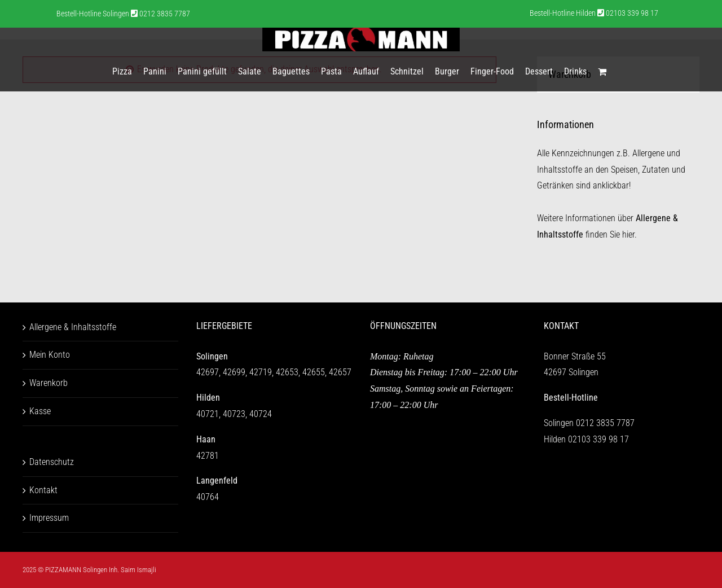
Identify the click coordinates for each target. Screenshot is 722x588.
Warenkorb (49, 383)
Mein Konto (50, 355)
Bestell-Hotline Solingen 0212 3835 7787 (123, 14)
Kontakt (43, 490)
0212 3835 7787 (605, 423)
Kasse (40, 411)
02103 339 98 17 (598, 439)
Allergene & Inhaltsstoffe (73, 327)
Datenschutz (52, 462)
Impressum (49, 518)
